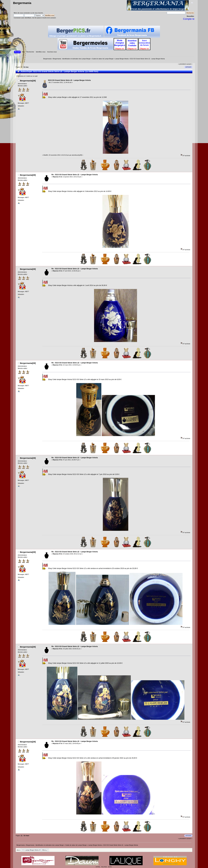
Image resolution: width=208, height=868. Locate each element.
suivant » (189, 64)
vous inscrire (39, 13)
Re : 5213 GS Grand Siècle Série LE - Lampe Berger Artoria (75, 175)
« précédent (182, 64)
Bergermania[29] (28, 81)
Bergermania (22, 3)
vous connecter (25, 13)
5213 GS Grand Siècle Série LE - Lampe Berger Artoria (69, 80)
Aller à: (18, 850)
